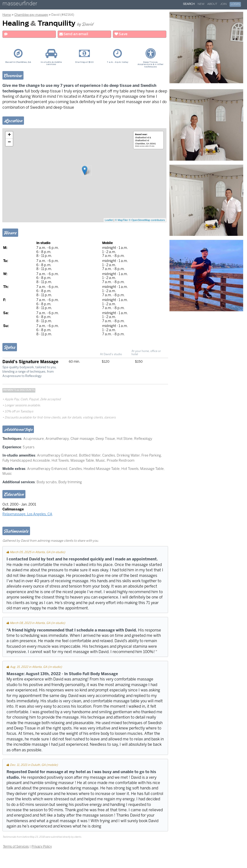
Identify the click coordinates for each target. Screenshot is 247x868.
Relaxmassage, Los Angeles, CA (27, 514)
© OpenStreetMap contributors (147, 220)
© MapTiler (122, 220)
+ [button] (9, 135)
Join (223, 4)
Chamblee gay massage (31, 15)
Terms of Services (16, 846)
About (212, 4)
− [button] (9, 142)
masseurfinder (20, 4)
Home (7, 15)
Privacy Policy (42, 846)
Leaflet (109, 220)
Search (189, 4)
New (201, 4)
